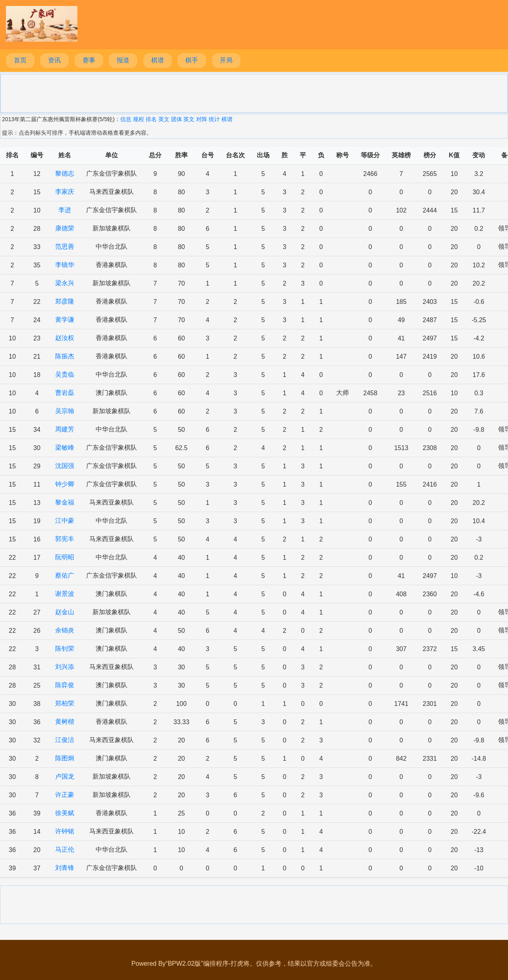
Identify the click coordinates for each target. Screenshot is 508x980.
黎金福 (65, 502)
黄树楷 (65, 722)
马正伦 (65, 850)
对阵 (202, 119)
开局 (226, 60)
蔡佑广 (65, 575)
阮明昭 (65, 557)
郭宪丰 (65, 539)
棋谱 (158, 60)
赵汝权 (65, 338)
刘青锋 (65, 868)
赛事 (89, 60)
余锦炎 (65, 630)
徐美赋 (65, 813)
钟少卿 (65, 484)
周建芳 (65, 429)
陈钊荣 (65, 649)
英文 (164, 119)
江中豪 (65, 521)
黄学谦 (65, 320)
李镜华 (65, 265)
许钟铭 (65, 831)
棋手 (192, 60)
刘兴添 (65, 667)
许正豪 (65, 795)
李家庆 (65, 192)
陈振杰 (65, 356)
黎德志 (65, 173)
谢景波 (65, 594)
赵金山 (65, 612)
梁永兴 (65, 283)
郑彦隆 (65, 301)
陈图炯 (65, 758)
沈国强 (65, 466)
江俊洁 (65, 740)
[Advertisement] (254, 93)
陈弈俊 (65, 685)
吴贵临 (65, 374)
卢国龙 (65, 776)
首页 (20, 60)
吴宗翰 (65, 411)
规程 (139, 119)
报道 (123, 60)
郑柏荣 (65, 703)
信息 (126, 119)
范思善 (65, 246)
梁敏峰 (65, 447)
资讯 (54, 60)
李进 (65, 210)
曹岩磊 (65, 393)
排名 (151, 119)
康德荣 (65, 228)
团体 (177, 119)
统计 (214, 119)
